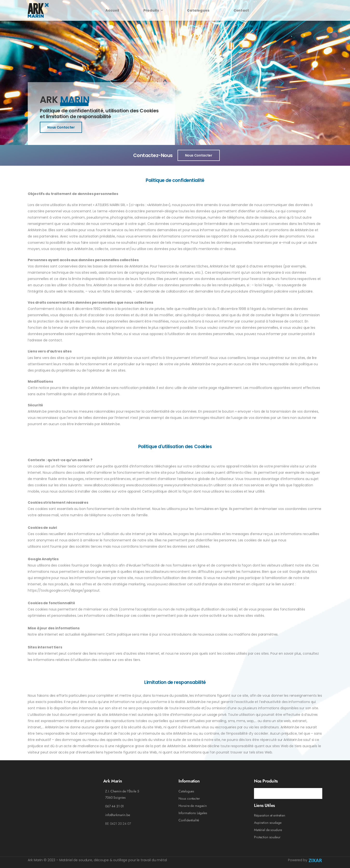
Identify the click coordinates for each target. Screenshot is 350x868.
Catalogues (198, 10)
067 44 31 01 (114, 806)
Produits (151, 10)
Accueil (112, 10)
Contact (241, 10)
